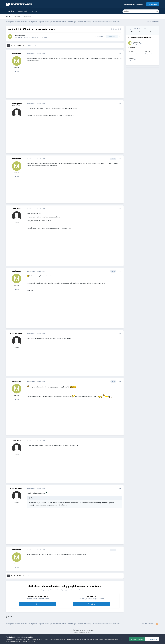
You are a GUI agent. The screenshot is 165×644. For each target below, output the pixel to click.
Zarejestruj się (153, 4)
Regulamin (17, 16)
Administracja (28, 16)
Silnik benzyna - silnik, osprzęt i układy (37, 37)
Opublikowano (36, 54)
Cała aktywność (23, 11)
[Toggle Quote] (30, 498)
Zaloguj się (91, 604)
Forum (8, 16)
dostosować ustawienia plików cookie (78, 639)
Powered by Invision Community (83, 633)
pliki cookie (30, 639)
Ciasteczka (90, 630)
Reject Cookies (152, 639)
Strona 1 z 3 (32, 46)
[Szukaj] (134, 11)
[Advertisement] (65, 81)
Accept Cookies (137, 639)
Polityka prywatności (78, 630)
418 (17, 72)
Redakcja (34, 11)
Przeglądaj (11, 12)
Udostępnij (99, 36)
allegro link (30, 290)
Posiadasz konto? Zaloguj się (134, 4)
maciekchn (22, 35)
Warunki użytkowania (29, 641)
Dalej (19, 46)
